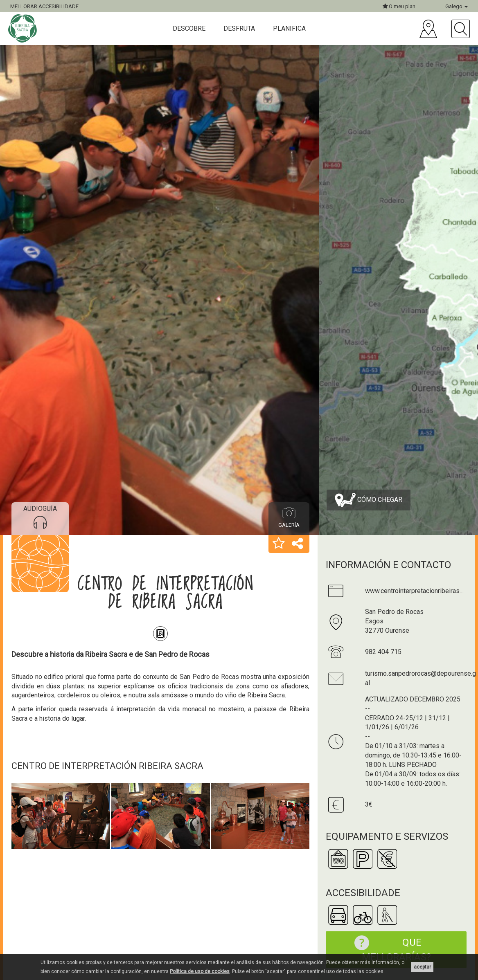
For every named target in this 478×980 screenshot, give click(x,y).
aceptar (422, 967)
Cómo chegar (369, 500)
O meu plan (399, 6)
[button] (279, 544)
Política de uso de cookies (200, 971)
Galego (457, 6)
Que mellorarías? (389, 949)
